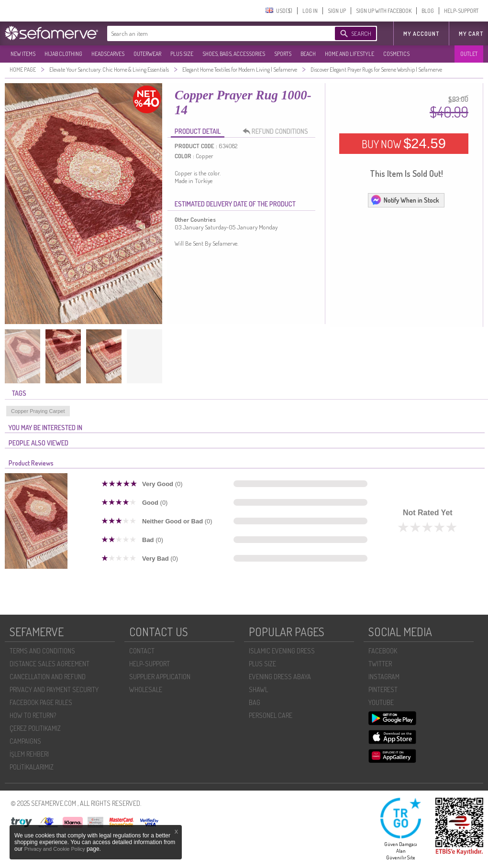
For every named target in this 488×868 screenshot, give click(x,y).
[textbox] (211, 33)
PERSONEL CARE (271, 715)
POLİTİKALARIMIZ (32, 767)
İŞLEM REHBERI (29, 754)
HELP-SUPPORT (461, 11)
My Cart (471, 34)
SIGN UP (337, 11)
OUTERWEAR (147, 54)
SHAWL (258, 689)
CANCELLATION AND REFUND (48, 677)
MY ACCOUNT (421, 34)
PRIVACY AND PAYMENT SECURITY (54, 689)
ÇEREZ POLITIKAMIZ (35, 728)
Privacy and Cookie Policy (55, 849)
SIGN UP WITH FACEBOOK (384, 11)
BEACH (308, 54)
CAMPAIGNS (25, 741)
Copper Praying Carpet (38, 411)
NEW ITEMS (23, 54)
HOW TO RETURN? (33, 715)
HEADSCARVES (108, 54)
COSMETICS (396, 54)
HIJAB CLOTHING (63, 54)
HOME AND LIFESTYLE (349, 54)
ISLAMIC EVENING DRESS (282, 651)
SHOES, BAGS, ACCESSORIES (234, 54)
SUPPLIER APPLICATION (160, 677)
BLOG (428, 11)
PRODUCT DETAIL (198, 131)
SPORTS (283, 54)
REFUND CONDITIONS (278, 131)
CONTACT (142, 651)
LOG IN (310, 11)
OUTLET (469, 54)
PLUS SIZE (182, 54)
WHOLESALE (146, 689)
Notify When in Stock (405, 200)
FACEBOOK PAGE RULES (41, 702)
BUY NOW (404, 143)
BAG (255, 702)
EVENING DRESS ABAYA (280, 677)
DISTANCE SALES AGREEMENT (50, 664)
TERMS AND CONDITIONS (42, 651)
